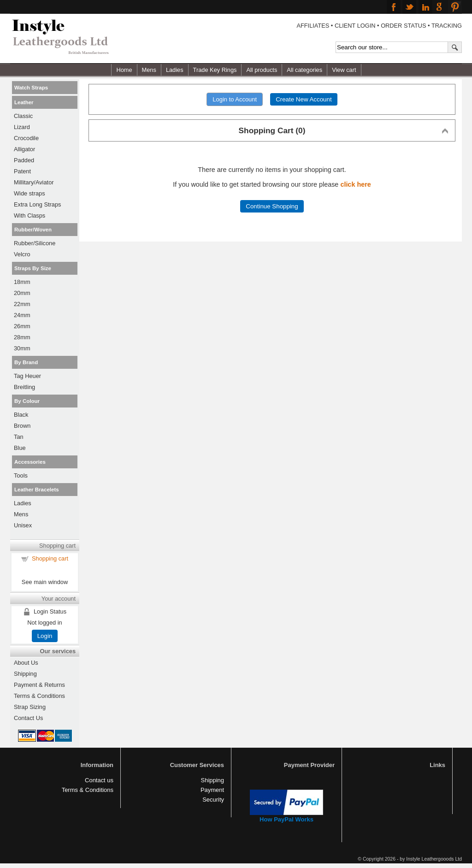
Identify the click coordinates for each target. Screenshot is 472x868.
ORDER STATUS (403, 26)
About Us (26, 663)
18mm (22, 282)
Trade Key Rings (215, 70)
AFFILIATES (313, 26)
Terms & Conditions (39, 696)
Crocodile (26, 138)
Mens (149, 70)
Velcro (22, 254)
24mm (22, 315)
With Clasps (29, 216)
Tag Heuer (27, 376)
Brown (22, 426)
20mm (22, 293)
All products (262, 70)
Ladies (175, 70)
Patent (22, 171)
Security (213, 800)
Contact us (99, 780)
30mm (22, 348)
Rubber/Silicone (35, 243)
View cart (344, 70)
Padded (24, 160)
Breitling (24, 387)
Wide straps (29, 193)
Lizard (22, 127)
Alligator (24, 149)
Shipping (25, 674)
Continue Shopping (272, 206)
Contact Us (28, 718)
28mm (22, 337)
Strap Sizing (30, 707)
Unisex (23, 525)
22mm (22, 304)
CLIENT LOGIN (355, 26)
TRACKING (447, 26)
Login (45, 636)
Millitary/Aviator (34, 182)
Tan (19, 437)
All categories (304, 70)
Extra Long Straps (37, 204)
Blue (20, 448)
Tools (21, 475)
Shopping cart (50, 558)
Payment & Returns (39, 685)
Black (21, 415)
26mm (22, 326)
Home (124, 70)
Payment (212, 790)
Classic (23, 116)
